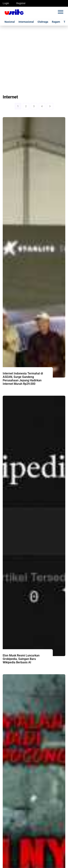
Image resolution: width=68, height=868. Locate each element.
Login (6, 3)
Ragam (56, 22)
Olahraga (43, 22)
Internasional (26, 22)
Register (21, 3)
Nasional (10, 22)
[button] (60, 11)
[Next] (50, 106)
